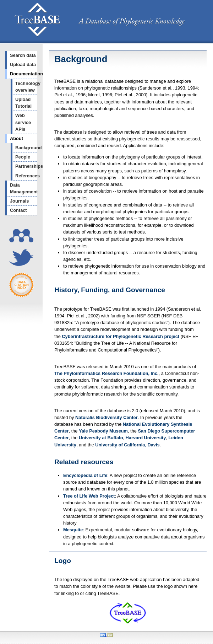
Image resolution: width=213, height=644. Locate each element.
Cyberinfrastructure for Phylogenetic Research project (121, 336)
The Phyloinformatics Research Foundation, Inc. (106, 373)
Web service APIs (23, 122)
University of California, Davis (127, 445)
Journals (19, 201)
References (26, 176)
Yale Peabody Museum (103, 431)
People (23, 157)
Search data (23, 55)
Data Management (24, 188)
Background (26, 148)
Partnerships (26, 166)
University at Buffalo (101, 438)
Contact (18, 210)
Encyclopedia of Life (85, 475)
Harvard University (146, 438)
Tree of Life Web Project (89, 496)
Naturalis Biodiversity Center (106, 417)
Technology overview (26, 87)
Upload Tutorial (23, 103)
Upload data (23, 65)
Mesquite (73, 530)
